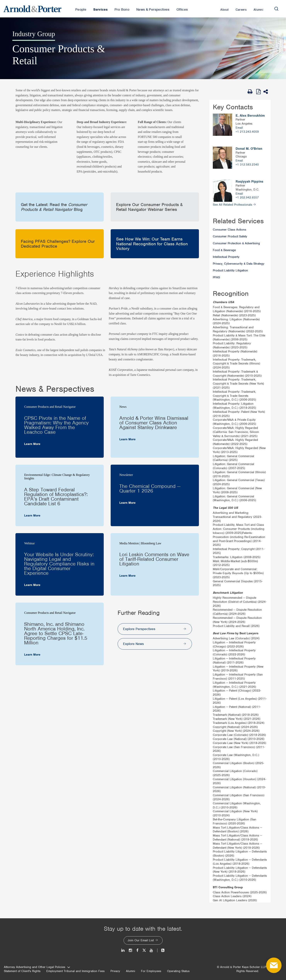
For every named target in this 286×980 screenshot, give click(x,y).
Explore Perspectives (139, 629)
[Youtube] (151, 950)
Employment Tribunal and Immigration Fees (76, 971)
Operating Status (178, 971)
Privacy (115, 971)
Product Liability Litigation (230, 270)
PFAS (216, 277)
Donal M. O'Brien (249, 149)
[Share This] (267, 92)
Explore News (133, 644)
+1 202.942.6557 (247, 198)
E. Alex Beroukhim (250, 116)
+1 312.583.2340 (247, 165)
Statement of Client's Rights (22, 971)
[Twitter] (144, 950)
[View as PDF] (259, 92)
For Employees (151, 971)
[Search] (276, 9)
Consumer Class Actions (230, 230)
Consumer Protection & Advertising (236, 243)
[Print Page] (251, 92)
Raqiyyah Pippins (249, 182)
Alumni (131, 971)
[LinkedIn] (123, 950)
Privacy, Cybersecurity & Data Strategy (239, 264)
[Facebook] (137, 950)
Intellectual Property (226, 257)
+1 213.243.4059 (247, 132)
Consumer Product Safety (230, 236)
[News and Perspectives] (161, 950)
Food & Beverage (224, 250)
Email (239, 128)
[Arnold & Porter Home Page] (32, 9)
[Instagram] (131, 950)
